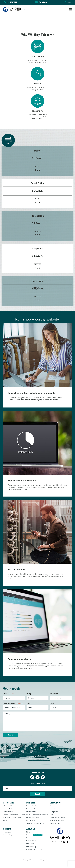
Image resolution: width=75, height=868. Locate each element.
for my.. (29, 694)
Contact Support (9, 835)
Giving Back (54, 812)
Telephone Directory (57, 823)
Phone (52, 703)
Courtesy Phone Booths (58, 818)
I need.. (9, 694)
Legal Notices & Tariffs (34, 849)
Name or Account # (13, 703)
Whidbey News (55, 806)
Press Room (30, 844)
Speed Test (7, 838)
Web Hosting (31, 820)
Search (70, 2)
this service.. (54, 694)
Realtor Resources (33, 818)
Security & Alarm (9, 809)
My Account (7, 832)
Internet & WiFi (8, 806)
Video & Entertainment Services (14, 815)
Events (52, 815)
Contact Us (30, 838)
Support (7, 829)
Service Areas (31, 841)
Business (31, 803)
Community (55, 803)
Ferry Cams (54, 809)
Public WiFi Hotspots (57, 820)
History (29, 832)
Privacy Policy (31, 847)
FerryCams (43, 2)
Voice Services (8, 812)
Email (28, 703)
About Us (31, 829)
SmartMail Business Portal (35, 823)
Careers (34, 835)
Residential (8, 803)
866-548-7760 (12, 2)
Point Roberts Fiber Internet (12, 818)
